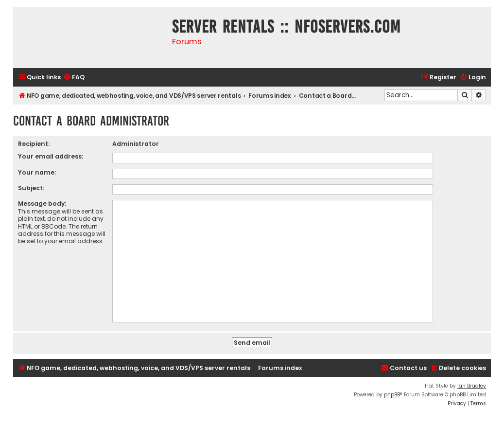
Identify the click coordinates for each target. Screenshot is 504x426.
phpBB (392, 395)
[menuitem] (74, 78)
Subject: (31, 188)
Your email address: (51, 156)
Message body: (42, 204)
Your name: (37, 172)
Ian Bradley (472, 386)
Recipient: (34, 144)
